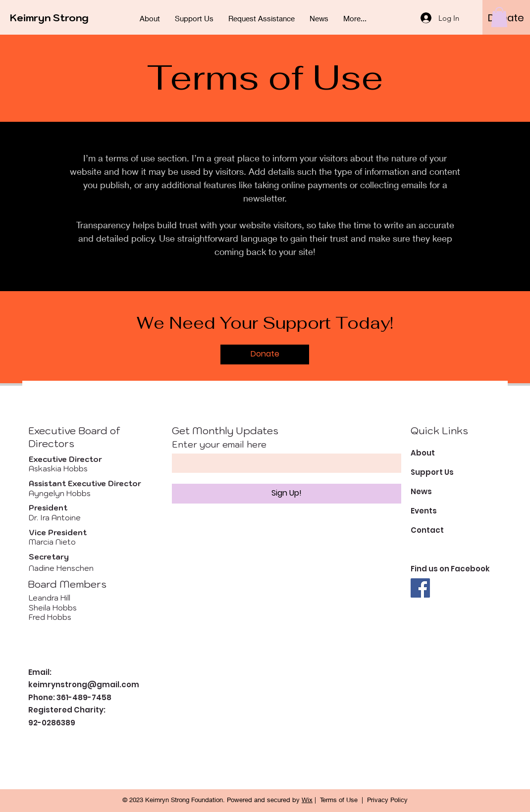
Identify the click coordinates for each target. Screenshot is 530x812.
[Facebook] (420, 588)
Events (424, 511)
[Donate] (265, 355)
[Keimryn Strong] (54, 18)
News (421, 491)
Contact (427, 530)
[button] (499, 17)
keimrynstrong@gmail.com (84, 685)
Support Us (432, 472)
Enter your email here (219, 445)
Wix (307, 800)
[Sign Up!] (287, 494)
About (423, 453)
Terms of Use (339, 800)
